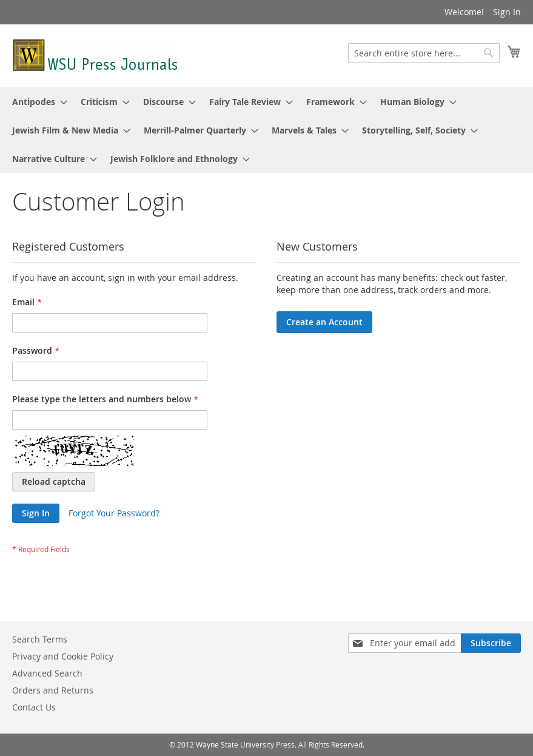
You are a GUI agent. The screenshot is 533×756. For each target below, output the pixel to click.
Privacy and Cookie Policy (63, 656)
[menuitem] (36, 102)
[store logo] (96, 55)
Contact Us (34, 707)
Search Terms (40, 639)
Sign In (507, 12)
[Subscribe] (491, 643)
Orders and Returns (53, 690)
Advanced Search (47, 673)
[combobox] (424, 53)
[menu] (266, 130)
